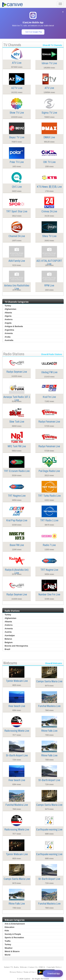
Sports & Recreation (14, 937)
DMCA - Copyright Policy (50, 967)
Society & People (13, 934)
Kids (7, 931)
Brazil (7, 649)
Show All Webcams (54, 663)
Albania (8, 313)
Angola (8, 323)
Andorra (9, 319)
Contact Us (33, 967)
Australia (9, 340)
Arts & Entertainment (15, 924)
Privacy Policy (16, 972)
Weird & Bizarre (12, 951)
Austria (8, 632)
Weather (9, 948)
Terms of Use (29, 972)
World (7, 955)
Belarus (8, 639)
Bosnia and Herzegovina (16, 646)
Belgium (9, 642)
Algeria (8, 316)
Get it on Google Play (34, 32)
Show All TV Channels (52, 45)
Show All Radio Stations (52, 354)
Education (10, 927)
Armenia (9, 333)
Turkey (8, 306)
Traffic (8, 941)
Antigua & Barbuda (14, 326)
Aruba (8, 337)
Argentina (9, 330)
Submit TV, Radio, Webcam (15, 967)
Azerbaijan (10, 635)
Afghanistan (10, 309)
